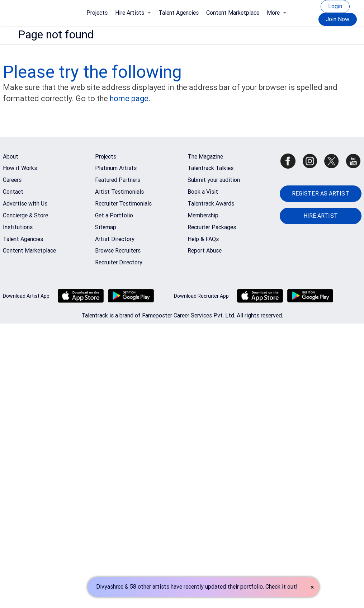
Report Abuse (205, 251)
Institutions (18, 227)
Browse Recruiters (118, 251)
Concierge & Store (25, 215)
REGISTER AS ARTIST (321, 194)
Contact (13, 192)
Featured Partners (118, 180)
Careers (12, 180)
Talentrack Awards (211, 204)
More (277, 13)
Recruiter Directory (119, 262)
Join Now (338, 19)
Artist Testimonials (119, 192)
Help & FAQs (203, 239)
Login (335, 6)
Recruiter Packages (212, 227)
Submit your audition (214, 180)
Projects (97, 13)
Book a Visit (203, 192)
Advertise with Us (25, 204)
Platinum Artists (116, 168)
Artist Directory (115, 239)
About (11, 157)
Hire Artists (133, 13)
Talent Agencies (179, 13)
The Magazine (205, 157)
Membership (203, 215)
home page (129, 98)
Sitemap (106, 227)
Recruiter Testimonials (123, 204)
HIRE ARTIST (321, 216)
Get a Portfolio (114, 215)
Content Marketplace (233, 13)
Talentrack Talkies (211, 168)
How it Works (20, 168)
